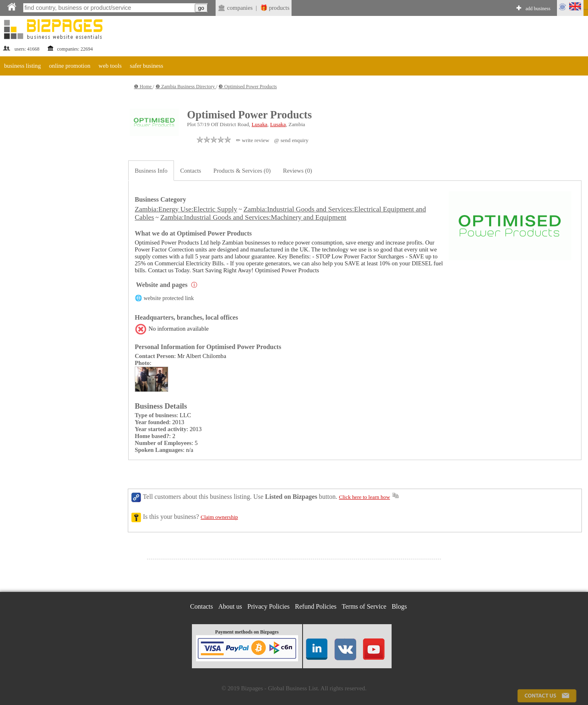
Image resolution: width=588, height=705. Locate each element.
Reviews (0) (297, 171)
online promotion (70, 66)
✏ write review (253, 140)
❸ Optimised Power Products (248, 87)
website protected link (169, 298)
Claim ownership (219, 517)
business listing (22, 66)
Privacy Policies (269, 606)
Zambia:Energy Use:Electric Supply (186, 209)
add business (538, 9)
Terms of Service (364, 606)
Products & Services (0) (242, 171)
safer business (147, 66)
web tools (110, 66)
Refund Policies (316, 606)
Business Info (151, 171)
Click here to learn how (364, 497)
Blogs (399, 606)
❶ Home (143, 87)
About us (230, 606)
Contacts (190, 171)
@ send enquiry (291, 140)
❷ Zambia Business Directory (186, 87)
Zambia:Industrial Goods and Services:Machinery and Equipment (253, 217)
